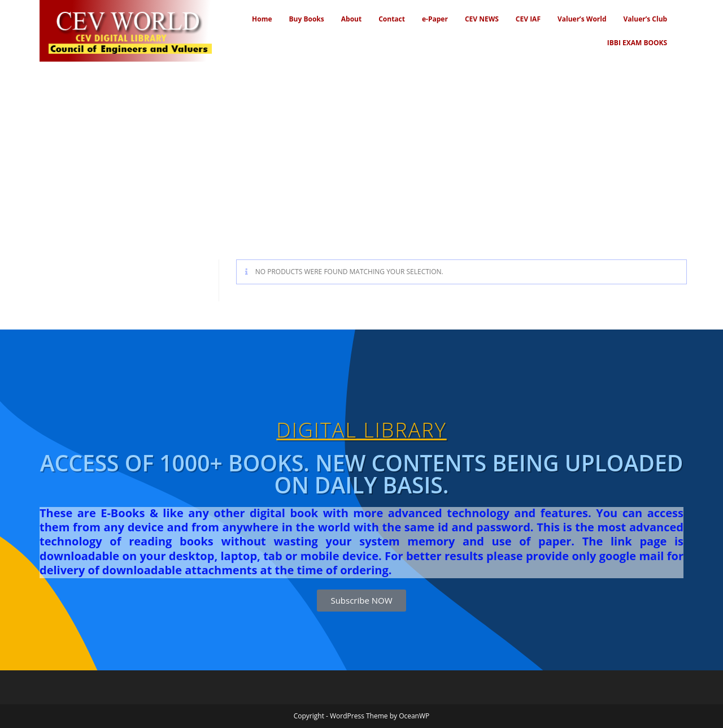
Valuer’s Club (646, 19)
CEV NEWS (482, 19)
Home (262, 19)
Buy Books (307, 19)
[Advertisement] (361, 146)
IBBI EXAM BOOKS (637, 43)
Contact (392, 19)
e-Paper (435, 19)
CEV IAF (528, 19)
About (351, 19)
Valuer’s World (582, 19)
